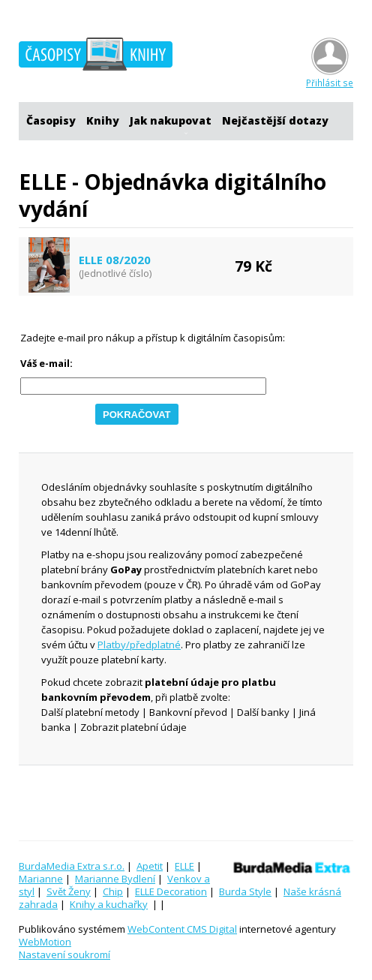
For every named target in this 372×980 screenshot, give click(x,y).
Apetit (150, 866)
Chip (113, 891)
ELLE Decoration (171, 891)
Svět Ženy (69, 891)
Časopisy (51, 120)
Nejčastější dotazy (275, 120)
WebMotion (45, 942)
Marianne (41, 879)
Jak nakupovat (171, 120)
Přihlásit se (330, 77)
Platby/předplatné (139, 645)
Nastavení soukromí (64, 954)
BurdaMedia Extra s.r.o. (72, 866)
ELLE (184, 866)
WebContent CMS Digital (182, 929)
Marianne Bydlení (115, 879)
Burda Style (245, 891)
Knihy (103, 120)
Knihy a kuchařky (109, 904)
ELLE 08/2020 (115, 260)
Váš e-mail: (46, 364)
